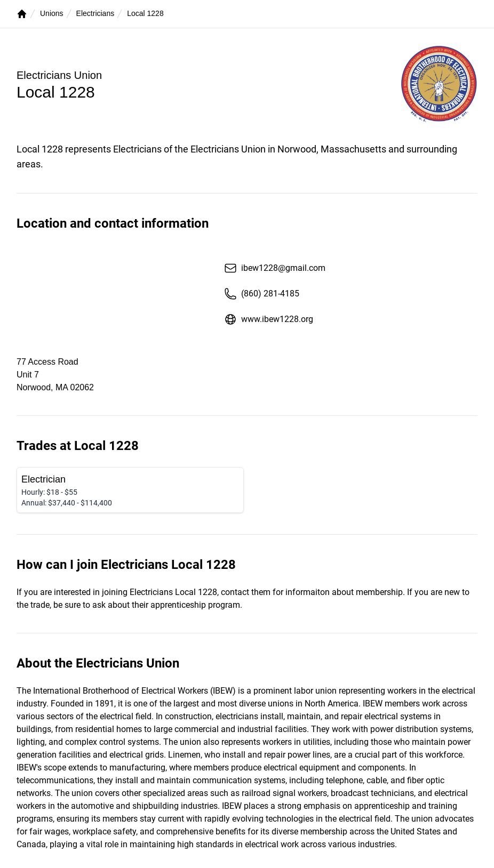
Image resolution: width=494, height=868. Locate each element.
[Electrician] (130, 490)
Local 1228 (145, 13)
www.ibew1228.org (269, 319)
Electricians (95, 13)
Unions (52, 13)
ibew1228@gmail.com (275, 268)
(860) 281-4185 (262, 294)
